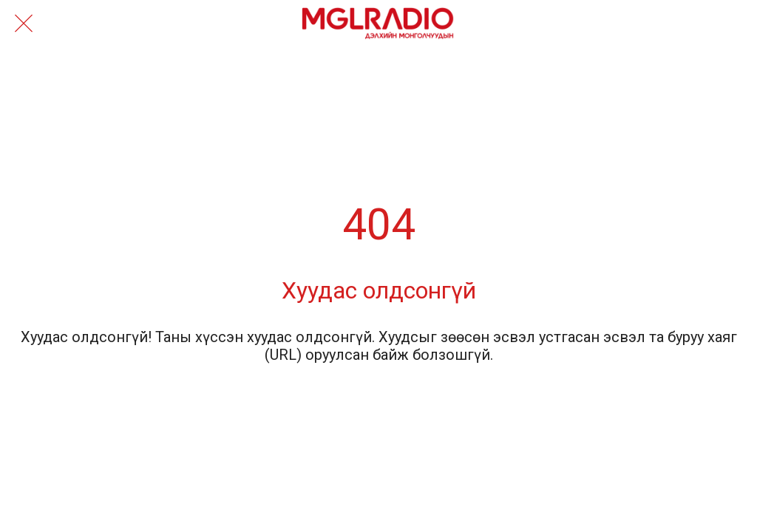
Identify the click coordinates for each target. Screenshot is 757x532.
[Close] (24, 24)
